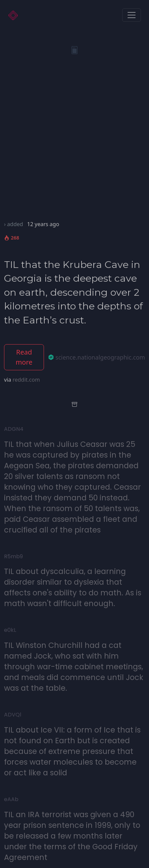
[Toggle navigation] (132, 15)
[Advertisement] (74, 142)
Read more (24, 357)
